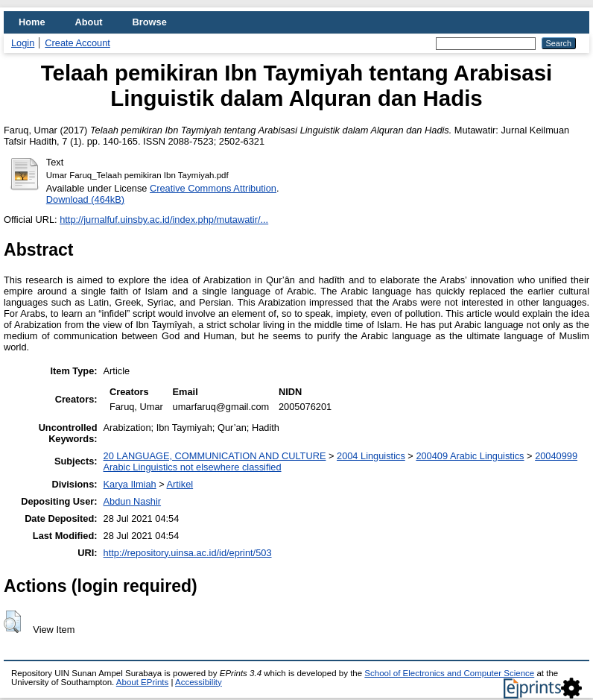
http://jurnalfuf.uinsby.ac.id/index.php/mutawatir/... (164, 220)
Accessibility (199, 682)
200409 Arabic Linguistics (470, 456)
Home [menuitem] (32, 22)
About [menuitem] (89, 22)
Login (23, 43)
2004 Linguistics (371, 456)
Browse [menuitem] (150, 22)
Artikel (180, 484)
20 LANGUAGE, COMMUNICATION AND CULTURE (215, 456)
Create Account (77, 43)
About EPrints (142, 682)
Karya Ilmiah (130, 484)
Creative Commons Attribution (213, 188)
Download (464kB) (85, 199)
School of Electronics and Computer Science (449, 673)
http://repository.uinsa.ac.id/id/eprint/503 (188, 553)
